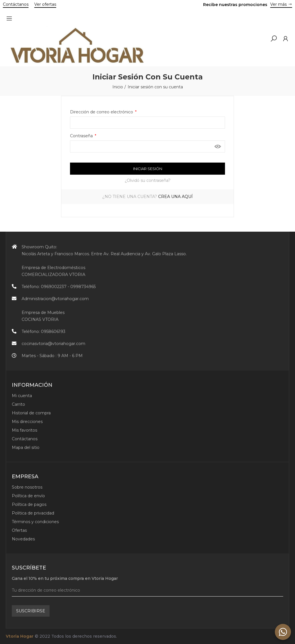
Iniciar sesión (148, 169)
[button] (16, 5)
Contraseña (82, 136)
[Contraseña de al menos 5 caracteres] (147, 146)
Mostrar (218, 146)
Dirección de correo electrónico (102, 112)
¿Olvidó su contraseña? (148, 180)
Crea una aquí (175, 197)
